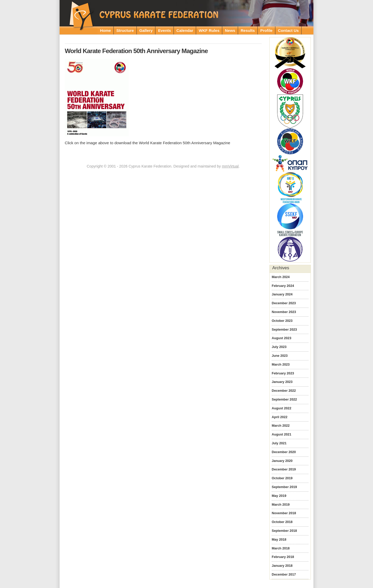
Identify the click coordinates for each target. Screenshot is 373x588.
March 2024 (281, 277)
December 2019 (284, 469)
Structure (125, 30)
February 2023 (283, 373)
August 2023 (281, 338)
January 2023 (282, 382)
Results (248, 30)
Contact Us (288, 30)
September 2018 (284, 531)
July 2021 (279, 443)
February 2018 (283, 557)
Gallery (146, 30)
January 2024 (282, 294)
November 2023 (284, 312)
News (230, 30)
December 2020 (284, 452)
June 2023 (280, 356)
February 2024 (283, 286)
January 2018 (282, 566)
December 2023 (284, 303)
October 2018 (282, 522)
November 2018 (284, 513)
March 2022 (281, 426)
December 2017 (284, 575)
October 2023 (282, 321)
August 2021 (281, 434)
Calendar (185, 30)
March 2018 (281, 548)
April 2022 (280, 417)
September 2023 (284, 330)
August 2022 (281, 408)
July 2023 (279, 347)
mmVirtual (230, 166)
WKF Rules (209, 30)
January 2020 (282, 461)
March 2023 (281, 365)
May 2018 (279, 540)
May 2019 (279, 496)
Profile (266, 30)
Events (164, 30)
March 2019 (281, 505)
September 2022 (284, 400)
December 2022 (284, 391)
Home (105, 30)
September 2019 (284, 487)
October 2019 (282, 478)
